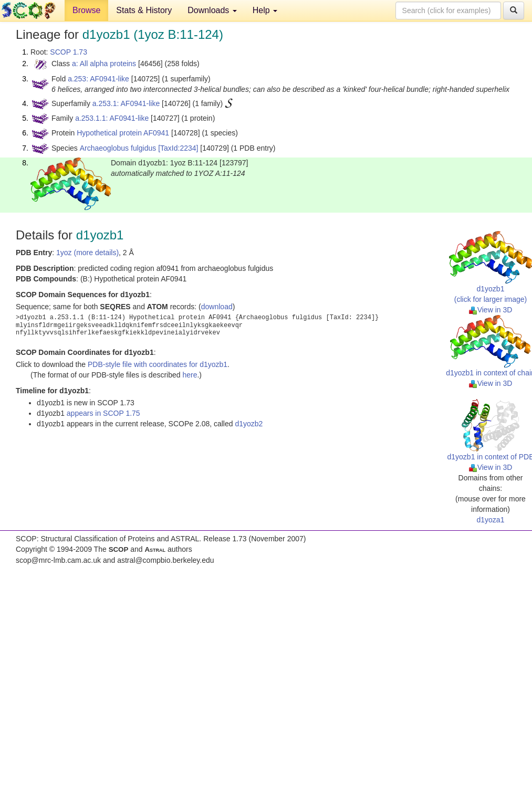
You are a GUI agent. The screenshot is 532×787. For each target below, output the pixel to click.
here (190, 375)
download (217, 307)
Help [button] (265, 10)
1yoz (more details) (87, 253)
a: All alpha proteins (104, 64)
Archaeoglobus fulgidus (118, 148)
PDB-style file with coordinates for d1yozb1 (158, 364)
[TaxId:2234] (178, 148)
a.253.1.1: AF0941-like (112, 118)
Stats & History (144, 10)
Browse (86, 10)
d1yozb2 (249, 424)
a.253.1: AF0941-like (126, 103)
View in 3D (491, 310)
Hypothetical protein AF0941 (123, 133)
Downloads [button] (212, 10)
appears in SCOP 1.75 (103, 413)
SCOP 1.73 (69, 52)
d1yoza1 (491, 520)
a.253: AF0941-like (98, 79)
